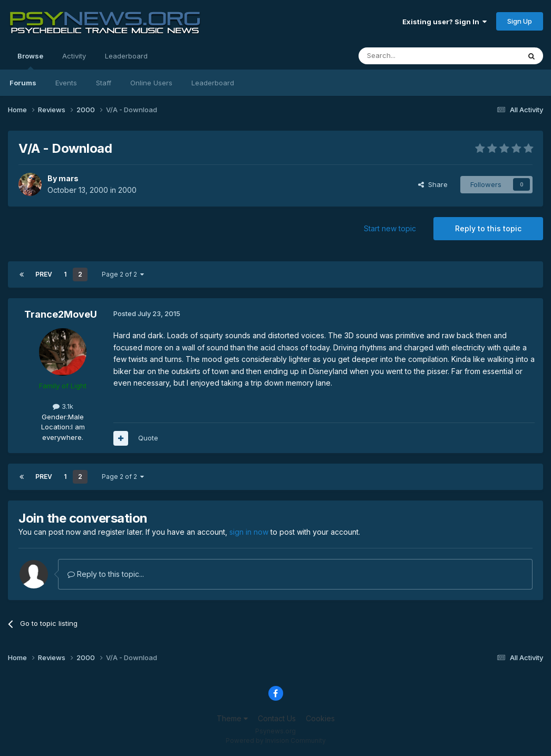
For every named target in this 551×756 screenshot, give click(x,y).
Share (433, 184)
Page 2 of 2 (123, 274)
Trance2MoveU (61, 314)
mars (69, 178)
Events (66, 83)
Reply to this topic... (106, 574)
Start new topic (390, 228)
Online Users (151, 83)
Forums (23, 83)
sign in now (249, 532)
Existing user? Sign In (444, 22)
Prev (44, 274)
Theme (232, 718)
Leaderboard (213, 83)
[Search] (412, 56)
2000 (127, 190)
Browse (30, 61)
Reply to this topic (488, 228)
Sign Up (520, 21)
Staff (104, 83)
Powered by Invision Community (276, 740)
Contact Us (277, 718)
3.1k (63, 406)
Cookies (320, 718)
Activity (74, 56)
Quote (148, 438)
